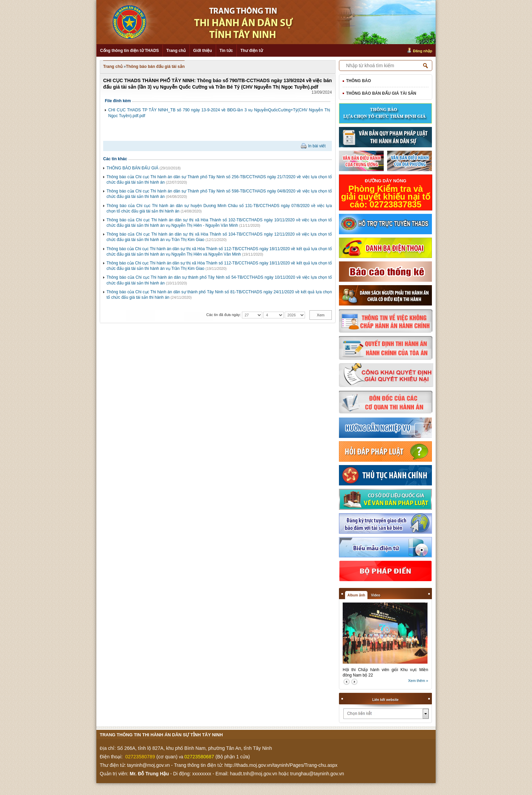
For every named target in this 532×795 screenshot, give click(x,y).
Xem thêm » (418, 681)
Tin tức (226, 51)
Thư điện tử (251, 51)
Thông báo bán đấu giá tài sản (155, 67)
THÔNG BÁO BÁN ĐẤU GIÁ (132, 168)
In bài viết (317, 146)
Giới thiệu (202, 51)
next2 (354, 682)
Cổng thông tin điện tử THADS (129, 51)
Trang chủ (176, 51)
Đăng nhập (423, 51)
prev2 (347, 682)
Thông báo (358, 81)
